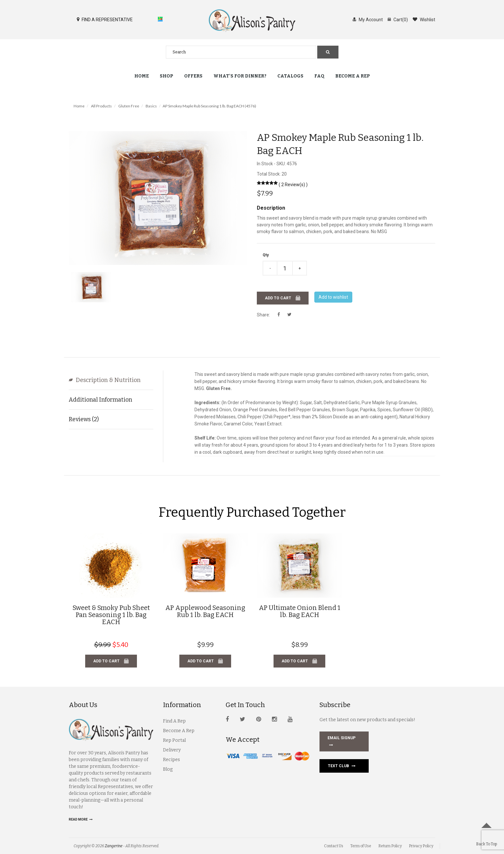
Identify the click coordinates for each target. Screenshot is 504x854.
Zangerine (114, 846)
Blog (168, 769)
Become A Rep (179, 731)
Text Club (342, 766)
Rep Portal (174, 740)
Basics (151, 106)
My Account (368, 19)
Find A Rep (174, 721)
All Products (101, 106)
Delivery (172, 750)
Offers (193, 76)
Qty (266, 255)
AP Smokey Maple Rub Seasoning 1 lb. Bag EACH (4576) (209, 106)
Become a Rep (353, 76)
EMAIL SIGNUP (342, 742)
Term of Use (361, 846)
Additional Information (100, 400)
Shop (166, 76)
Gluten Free (129, 106)
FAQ (319, 76)
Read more (81, 819)
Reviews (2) (84, 419)
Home (142, 76)
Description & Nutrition (112, 380)
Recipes (171, 760)
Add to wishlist (333, 297)
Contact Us (334, 846)
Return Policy (390, 846)
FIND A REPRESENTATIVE (105, 19)
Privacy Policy (421, 846)
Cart (398, 19)
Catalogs (290, 76)
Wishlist (424, 19)
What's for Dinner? (240, 76)
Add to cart (283, 298)
